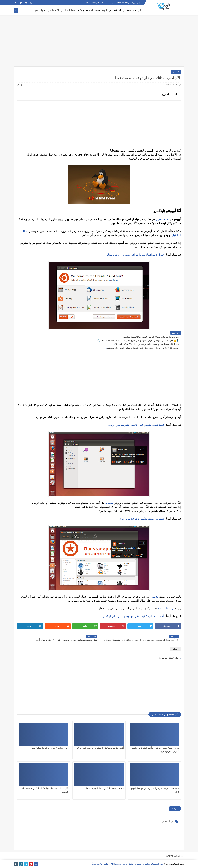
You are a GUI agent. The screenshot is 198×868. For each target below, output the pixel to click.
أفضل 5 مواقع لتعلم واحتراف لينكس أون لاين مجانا (136, 255)
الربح (37, 10)
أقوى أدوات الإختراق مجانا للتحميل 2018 (50, 748)
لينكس (176, 72)
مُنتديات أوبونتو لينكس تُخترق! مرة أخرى (142, 519)
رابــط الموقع (165, 609)
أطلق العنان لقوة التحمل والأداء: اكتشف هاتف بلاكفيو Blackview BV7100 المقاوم (143, 348)
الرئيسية (137, 10)
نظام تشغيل (163, 219)
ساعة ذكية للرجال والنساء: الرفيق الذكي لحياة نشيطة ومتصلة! (151, 337)
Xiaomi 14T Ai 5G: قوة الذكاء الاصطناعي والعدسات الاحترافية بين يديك (147, 344)
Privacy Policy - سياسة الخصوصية (116, 3)
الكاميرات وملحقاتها (50, 10)
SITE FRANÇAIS (93, 3)
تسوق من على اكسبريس (120, 10)
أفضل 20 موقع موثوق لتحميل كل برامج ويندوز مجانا (100, 748)
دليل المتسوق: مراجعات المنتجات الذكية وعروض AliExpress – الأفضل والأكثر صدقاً (128, 864)
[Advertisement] (99, 42)
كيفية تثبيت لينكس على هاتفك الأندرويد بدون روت (137, 425)
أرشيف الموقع (137, 3)
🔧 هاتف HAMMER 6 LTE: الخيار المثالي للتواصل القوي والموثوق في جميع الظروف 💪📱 (138, 341)
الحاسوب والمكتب (85, 10)
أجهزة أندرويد (101, 10)
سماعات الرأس (68, 10)
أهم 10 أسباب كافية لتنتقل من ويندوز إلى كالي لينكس (134, 616)
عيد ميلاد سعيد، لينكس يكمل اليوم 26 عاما (105, 788)
